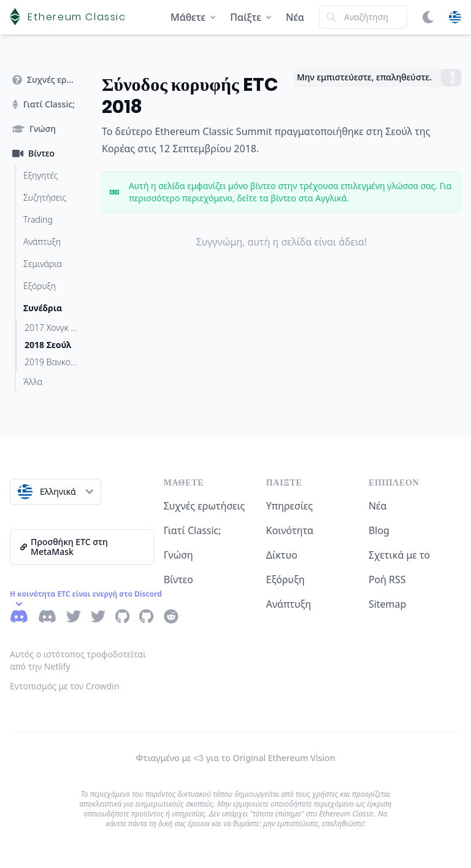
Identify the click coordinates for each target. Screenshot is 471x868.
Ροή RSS (387, 579)
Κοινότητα (290, 530)
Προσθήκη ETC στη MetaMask (64, 547)
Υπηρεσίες (289, 506)
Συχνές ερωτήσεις (205, 506)
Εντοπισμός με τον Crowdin (64, 686)
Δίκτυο (282, 555)
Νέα (295, 17)
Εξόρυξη (285, 579)
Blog (379, 530)
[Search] (363, 17)
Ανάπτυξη (289, 604)
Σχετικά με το (399, 555)
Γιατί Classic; (193, 530)
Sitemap (388, 604)
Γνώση (178, 555)
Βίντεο (178, 579)
